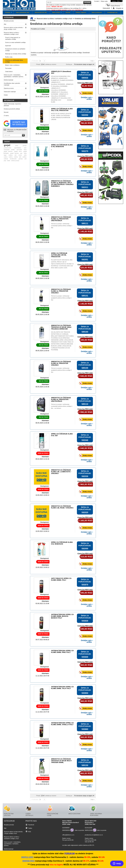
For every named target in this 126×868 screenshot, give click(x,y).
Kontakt (97, 1)
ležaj (25, 153)
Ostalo (6, 95)
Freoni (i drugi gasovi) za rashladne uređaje (13, 38)
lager (5, 155)
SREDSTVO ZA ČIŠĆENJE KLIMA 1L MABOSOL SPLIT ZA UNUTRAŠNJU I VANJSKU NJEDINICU (62, 184)
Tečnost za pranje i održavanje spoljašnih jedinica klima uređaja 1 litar (61, 298)
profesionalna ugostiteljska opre (15, 148)
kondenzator (13, 159)
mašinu (11, 157)
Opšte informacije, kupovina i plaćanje (12, 105)
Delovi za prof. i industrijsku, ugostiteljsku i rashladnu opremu (14, 76)
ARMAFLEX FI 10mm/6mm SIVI (61, 72)
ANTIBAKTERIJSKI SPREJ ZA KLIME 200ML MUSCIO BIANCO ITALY (62, 616)
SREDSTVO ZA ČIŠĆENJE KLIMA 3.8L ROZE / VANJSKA (62, 507)
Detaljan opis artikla (86, 98)
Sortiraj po (69, 64)
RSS (30, 832)
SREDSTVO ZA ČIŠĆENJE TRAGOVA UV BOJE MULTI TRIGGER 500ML (61, 761)
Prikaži (38, 64)
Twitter (30, 828)
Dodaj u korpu (86, 93)
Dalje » (93, 61)
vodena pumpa (15, 161)
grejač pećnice (8, 151)
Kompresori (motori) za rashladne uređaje (15, 50)
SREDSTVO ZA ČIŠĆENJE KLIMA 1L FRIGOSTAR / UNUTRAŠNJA (61, 219)
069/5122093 (89, 830)
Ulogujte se (119, 8)
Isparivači (8, 46)
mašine (16, 157)
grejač (7, 145)
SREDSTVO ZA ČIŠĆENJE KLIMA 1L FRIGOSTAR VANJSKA (61, 291)
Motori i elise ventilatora (12, 65)
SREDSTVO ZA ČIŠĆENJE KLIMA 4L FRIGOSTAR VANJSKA (61, 363)
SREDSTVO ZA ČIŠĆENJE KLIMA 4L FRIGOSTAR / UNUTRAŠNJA (61, 399)
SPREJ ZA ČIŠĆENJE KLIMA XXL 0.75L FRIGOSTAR (62, 110)
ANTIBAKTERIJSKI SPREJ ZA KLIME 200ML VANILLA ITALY (62, 724)
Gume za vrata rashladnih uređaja (15, 42)
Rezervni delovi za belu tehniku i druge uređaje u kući (14, 28)
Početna (7, 13)
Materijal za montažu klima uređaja (16, 54)
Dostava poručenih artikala (12, 109)
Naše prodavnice (97, 12)
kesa (25, 150)
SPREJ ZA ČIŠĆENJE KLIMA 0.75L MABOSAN (62, 146)
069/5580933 (66, 830)
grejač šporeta (15, 153)
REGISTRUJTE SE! (41, 12)
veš (15, 155)
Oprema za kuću (9, 88)
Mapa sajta (104, 1)
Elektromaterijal (8, 80)
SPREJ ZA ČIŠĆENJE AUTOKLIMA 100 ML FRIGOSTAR (59, 255)
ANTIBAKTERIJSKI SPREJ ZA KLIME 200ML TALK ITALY (62, 688)
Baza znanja (56, 13)
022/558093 (66, 828)
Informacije (9, 100)
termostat (19, 150)
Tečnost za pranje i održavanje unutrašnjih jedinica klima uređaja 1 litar (62, 226)
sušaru (6, 157)
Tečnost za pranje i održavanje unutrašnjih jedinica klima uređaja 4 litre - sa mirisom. (62, 406)
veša (25, 155)
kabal (9, 161)
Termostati (8, 68)
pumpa (25, 146)
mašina (10, 155)
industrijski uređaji (9, 150)
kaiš (20, 157)
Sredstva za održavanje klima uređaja (14, 61)
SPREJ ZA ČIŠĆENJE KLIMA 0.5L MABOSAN (62, 543)
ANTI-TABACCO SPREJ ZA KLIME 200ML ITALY (61, 579)
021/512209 (88, 828)
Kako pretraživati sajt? (23, 12)
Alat (5, 24)
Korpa (115, 5)
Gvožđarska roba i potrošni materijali (12, 84)
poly (5, 161)
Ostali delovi (9, 72)
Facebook (31, 825)
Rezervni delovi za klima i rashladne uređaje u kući (11, 33)
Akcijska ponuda (9, 21)
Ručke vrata (9, 57)
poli (26, 159)
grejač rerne (18, 151)
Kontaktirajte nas (112, 12)
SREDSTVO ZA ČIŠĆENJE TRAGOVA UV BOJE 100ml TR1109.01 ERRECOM (61, 327)
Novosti (68, 12)
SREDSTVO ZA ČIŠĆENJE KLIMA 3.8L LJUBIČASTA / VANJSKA (61, 472)
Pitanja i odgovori (81, 12)
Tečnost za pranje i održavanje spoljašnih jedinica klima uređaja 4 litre (61, 370)
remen (20, 155)
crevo (17, 146)
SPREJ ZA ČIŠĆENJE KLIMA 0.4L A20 (62, 435)
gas (21, 153)
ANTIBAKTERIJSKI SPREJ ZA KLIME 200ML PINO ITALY (62, 651)
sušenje (6, 159)
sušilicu (24, 157)
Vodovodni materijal (10, 92)
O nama (6, 116)
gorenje (21, 159)
